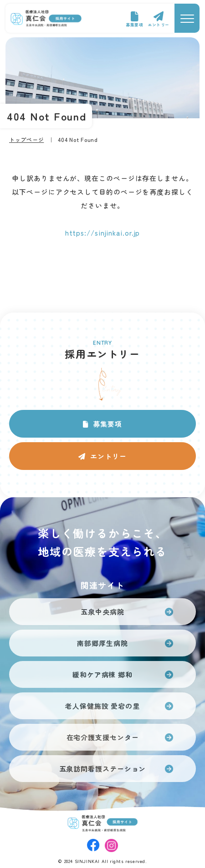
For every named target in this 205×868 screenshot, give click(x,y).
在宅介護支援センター (103, 737)
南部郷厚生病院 (102, 643)
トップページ (26, 139)
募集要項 (134, 25)
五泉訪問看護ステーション (103, 769)
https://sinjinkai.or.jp (103, 233)
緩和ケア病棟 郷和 (102, 674)
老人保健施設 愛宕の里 (102, 706)
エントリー (159, 25)
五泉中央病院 (102, 612)
